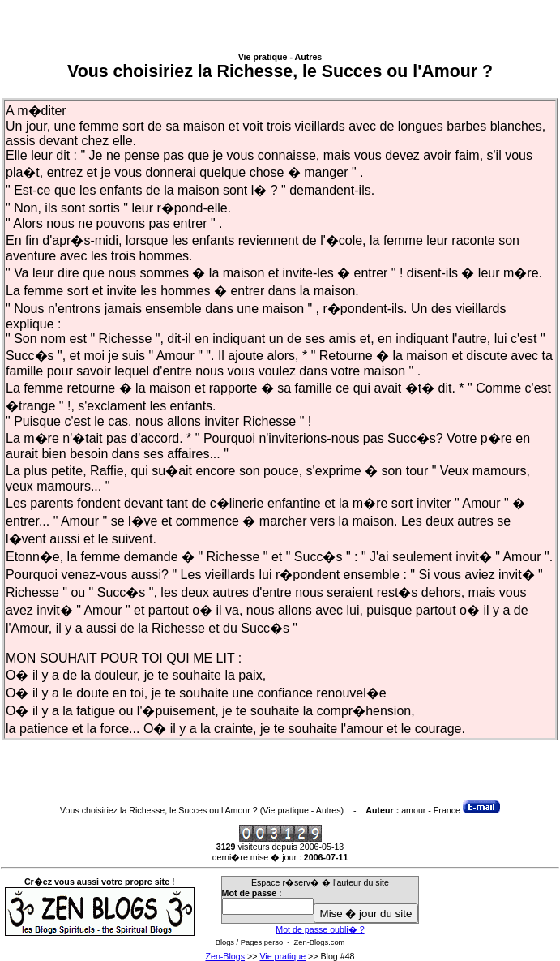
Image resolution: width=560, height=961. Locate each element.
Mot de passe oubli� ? (320, 929)
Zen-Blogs (225, 956)
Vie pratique (282, 956)
